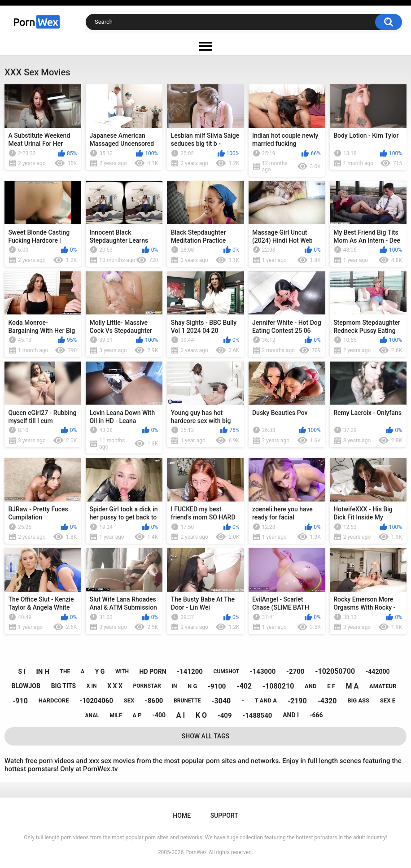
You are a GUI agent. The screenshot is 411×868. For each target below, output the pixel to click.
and (310, 686)
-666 (316, 715)
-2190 (297, 701)
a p (137, 715)
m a (352, 686)
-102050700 (335, 671)
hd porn (153, 672)
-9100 (217, 686)
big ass (358, 700)
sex (129, 700)
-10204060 (96, 701)
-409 (225, 715)
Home (182, 816)
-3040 (221, 701)
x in (92, 686)
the (65, 672)
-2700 (295, 672)
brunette (187, 701)
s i (22, 672)
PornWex (196, 852)
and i (291, 715)
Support (224, 816)
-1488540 (257, 715)
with (122, 672)
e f (331, 686)
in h (42, 672)
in (174, 686)
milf (116, 715)
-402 (244, 686)
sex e (388, 700)
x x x (115, 686)
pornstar (147, 686)
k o (201, 715)
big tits (63, 686)
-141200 (190, 672)
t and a (266, 700)
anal (92, 715)
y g (100, 672)
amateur (383, 686)
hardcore (54, 700)
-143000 (263, 672)
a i (181, 715)
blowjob (26, 686)
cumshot (226, 672)
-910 (20, 701)
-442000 (378, 672)
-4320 (327, 701)
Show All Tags (206, 736)
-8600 (154, 701)
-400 (159, 715)
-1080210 (278, 686)
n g (192, 686)
